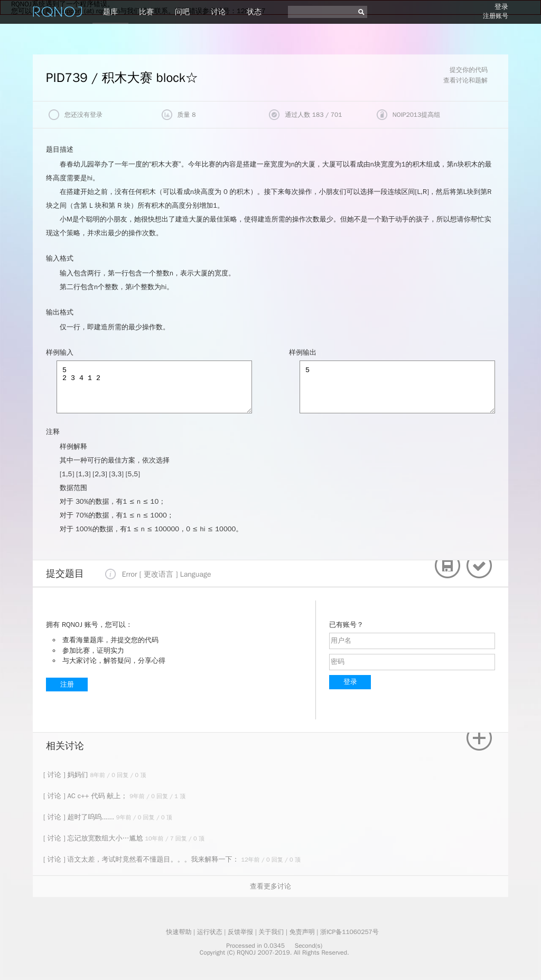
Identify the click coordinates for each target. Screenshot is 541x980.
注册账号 (496, 16)
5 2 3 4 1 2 (154, 387)
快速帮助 (179, 932)
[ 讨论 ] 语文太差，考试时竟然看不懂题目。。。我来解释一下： (142, 859)
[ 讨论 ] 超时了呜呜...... (80, 817)
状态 (254, 12)
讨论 (218, 12)
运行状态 (210, 932)
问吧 (182, 12)
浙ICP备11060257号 (349, 932)
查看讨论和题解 (465, 80)
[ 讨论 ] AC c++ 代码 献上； (86, 796)
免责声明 (302, 932)
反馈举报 (240, 932)
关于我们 (271, 932)
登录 (501, 7)
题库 (110, 12)
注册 (67, 684)
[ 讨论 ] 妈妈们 (67, 775)
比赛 (146, 12)
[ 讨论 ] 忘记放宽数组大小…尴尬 (94, 838)
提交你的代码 (469, 70)
